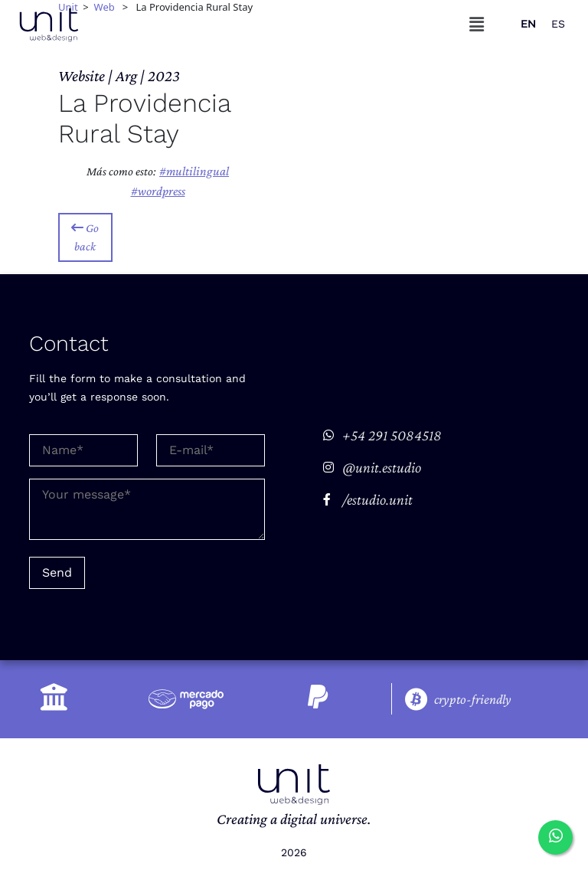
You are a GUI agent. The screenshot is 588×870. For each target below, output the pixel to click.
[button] (477, 24)
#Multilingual (194, 171)
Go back (85, 237)
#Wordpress (158, 191)
